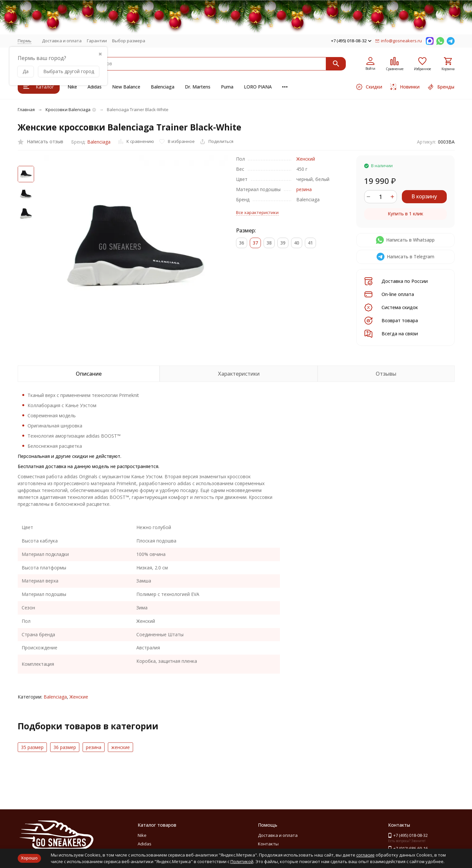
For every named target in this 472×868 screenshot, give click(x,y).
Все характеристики (257, 212)
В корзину (424, 196)
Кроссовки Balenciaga (68, 109)
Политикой (242, 861)
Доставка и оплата (62, 41)
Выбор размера (129, 41)
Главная (26, 109)
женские (120, 747)
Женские (79, 697)
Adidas (95, 87)
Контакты (268, 844)
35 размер (32, 747)
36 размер (65, 747)
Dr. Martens (198, 87)
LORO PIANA (258, 87)
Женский (306, 159)
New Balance (126, 87)
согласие (365, 855)
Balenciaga (163, 87)
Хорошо (29, 858)
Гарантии (97, 41)
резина (304, 189)
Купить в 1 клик (405, 214)
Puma (227, 87)
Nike (72, 87)
